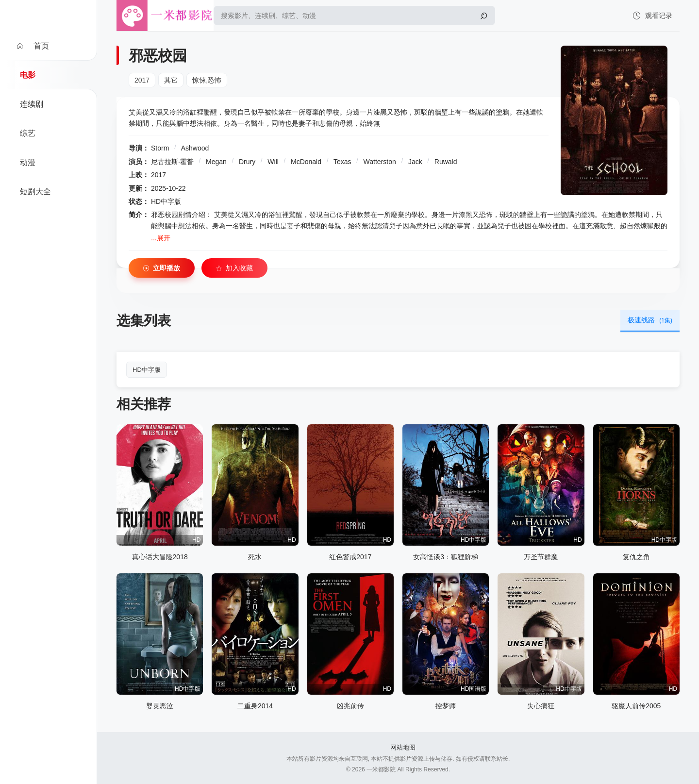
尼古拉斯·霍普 (172, 162)
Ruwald (446, 162)
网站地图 (403, 747)
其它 (171, 80)
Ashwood (195, 148)
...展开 (161, 238)
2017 (142, 80)
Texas (342, 162)
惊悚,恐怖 (207, 80)
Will (273, 162)
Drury (247, 162)
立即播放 (162, 268)
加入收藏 (234, 268)
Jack (415, 162)
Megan (216, 162)
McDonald (306, 162)
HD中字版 (147, 370)
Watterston (380, 162)
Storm (160, 148)
